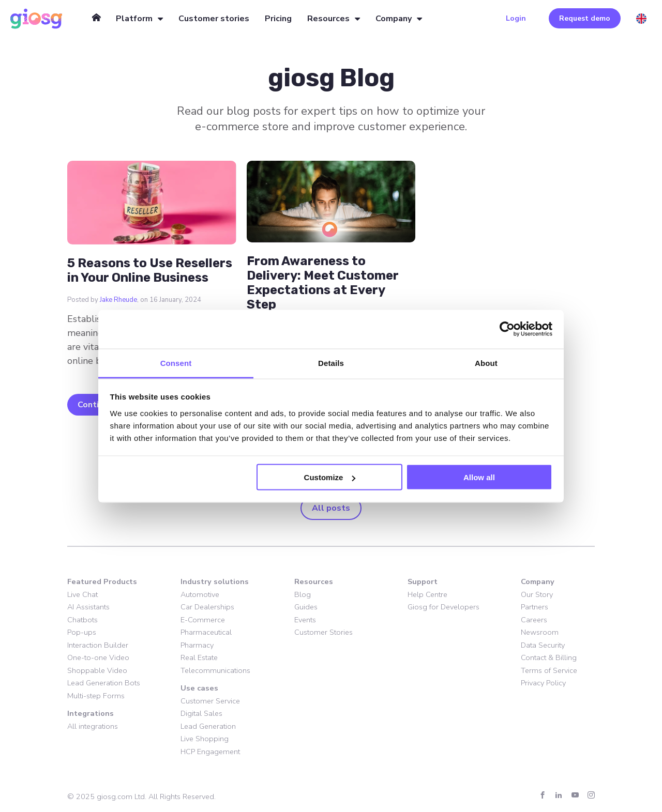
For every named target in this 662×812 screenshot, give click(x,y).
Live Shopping (205, 739)
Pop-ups (82, 632)
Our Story (537, 594)
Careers (534, 620)
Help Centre (427, 594)
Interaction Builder (98, 645)
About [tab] (486, 363)
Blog (303, 594)
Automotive (200, 594)
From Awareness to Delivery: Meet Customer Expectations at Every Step (323, 283)
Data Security (543, 645)
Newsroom (540, 632)
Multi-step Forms (96, 696)
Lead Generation (208, 726)
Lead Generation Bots (104, 683)
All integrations (93, 726)
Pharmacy (197, 645)
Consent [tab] (176, 363)
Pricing (278, 19)
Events (305, 620)
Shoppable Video (97, 670)
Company (394, 19)
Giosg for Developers (443, 607)
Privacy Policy (543, 683)
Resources (328, 19)
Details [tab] (331, 363)
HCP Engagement (210, 752)
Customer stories (214, 19)
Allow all (479, 477)
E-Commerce (203, 620)
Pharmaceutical (206, 632)
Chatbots (82, 620)
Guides (306, 607)
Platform (134, 19)
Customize (330, 477)
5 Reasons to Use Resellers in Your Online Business (150, 270)
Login (516, 18)
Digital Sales (201, 713)
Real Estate (199, 657)
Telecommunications (215, 670)
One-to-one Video (98, 657)
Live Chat (82, 594)
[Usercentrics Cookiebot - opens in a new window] (507, 329)
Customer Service (210, 701)
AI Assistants (88, 607)
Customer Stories (324, 632)
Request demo (585, 18)
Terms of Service (549, 670)
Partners (535, 607)
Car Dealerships (207, 607)
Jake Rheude (118, 300)
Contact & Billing (549, 657)
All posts (331, 508)
